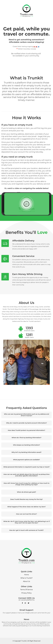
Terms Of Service (26, 590)
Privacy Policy (27, 593)
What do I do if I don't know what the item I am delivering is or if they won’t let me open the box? (26, 522)
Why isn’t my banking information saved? (26, 452)
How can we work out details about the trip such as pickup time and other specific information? (26, 475)
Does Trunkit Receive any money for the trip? (27, 499)
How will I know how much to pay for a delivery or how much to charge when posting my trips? (26, 484)
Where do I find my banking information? (26, 438)
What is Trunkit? (27, 578)
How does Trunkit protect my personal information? (27, 430)
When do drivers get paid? (27, 492)
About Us (26, 581)
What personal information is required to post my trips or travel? (26, 467)
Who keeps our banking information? (26, 445)
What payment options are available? (26, 460)
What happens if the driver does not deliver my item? (26, 507)
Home (26, 575)
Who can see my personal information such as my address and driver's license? (26, 415)
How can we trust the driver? (26, 514)
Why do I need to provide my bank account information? (26, 423)
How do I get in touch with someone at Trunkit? (26, 530)
